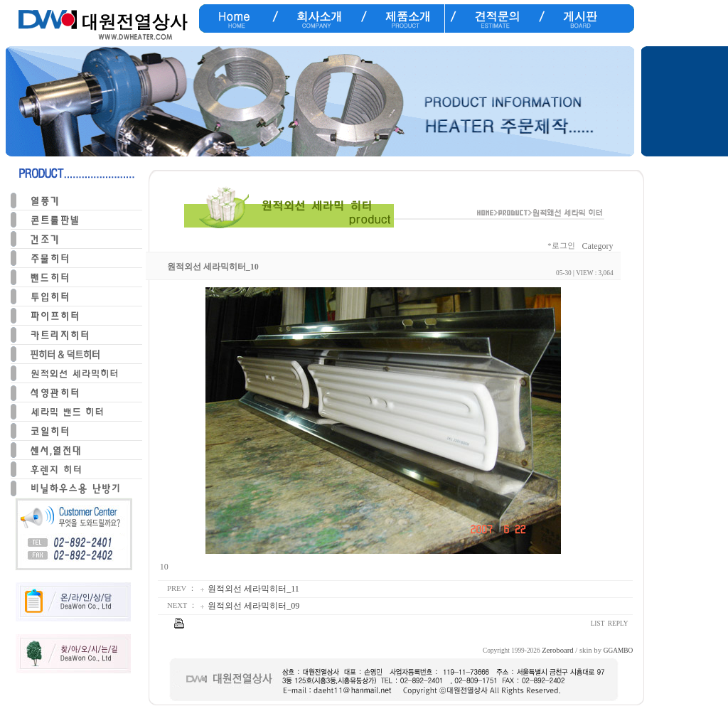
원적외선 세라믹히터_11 (253, 589)
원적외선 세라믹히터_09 (253, 606)
